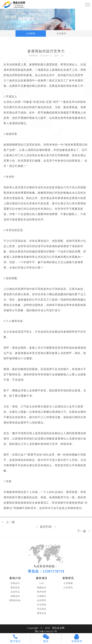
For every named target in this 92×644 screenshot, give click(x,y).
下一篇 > (84, 531)
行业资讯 (61, 33)
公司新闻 (31, 33)
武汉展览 (58, 81)
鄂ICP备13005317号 (46, 631)
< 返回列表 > (46, 527)
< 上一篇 (8, 522)
